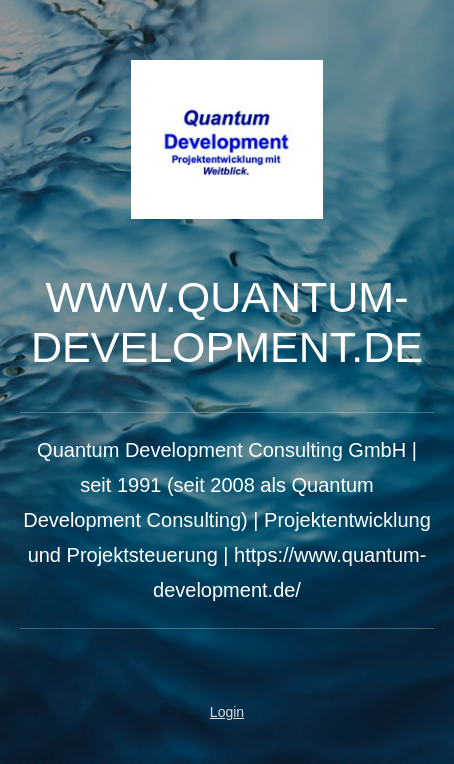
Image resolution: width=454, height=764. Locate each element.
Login (227, 712)
